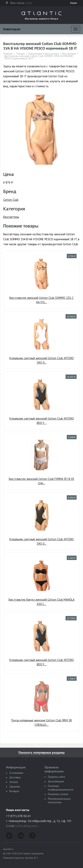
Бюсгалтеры (69, 54)
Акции (73, 3)
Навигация (12, 29)
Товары (21, 54)
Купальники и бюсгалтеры (44, 54)
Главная (8, 54)
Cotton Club (11, 200)
